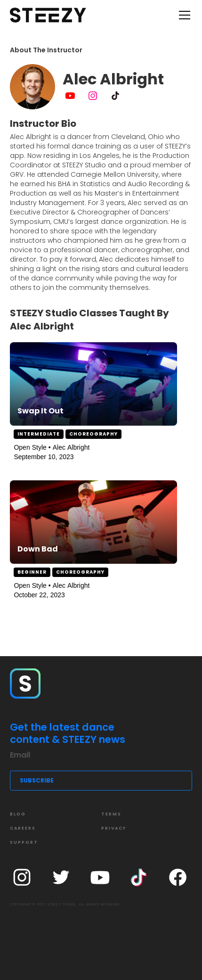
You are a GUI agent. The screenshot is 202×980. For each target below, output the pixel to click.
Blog (18, 814)
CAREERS (23, 828)
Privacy (114, 828)
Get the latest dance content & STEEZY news (68, 733)
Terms (111, 814)
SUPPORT (24, 842)
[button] (183, 15)
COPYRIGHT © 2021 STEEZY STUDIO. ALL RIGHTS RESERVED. (65, 904)
